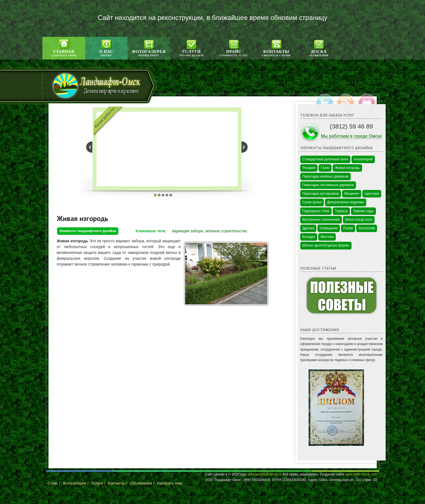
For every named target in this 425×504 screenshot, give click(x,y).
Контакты (276, 53)
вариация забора (188, 231)
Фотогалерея (149, 53)
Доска (319, 53)
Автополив (367, 228)
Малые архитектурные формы (326, 245)
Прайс (234, 53)
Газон (325, 168)
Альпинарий (363, 159)
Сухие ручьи (312, 202)
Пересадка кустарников (321, 194)
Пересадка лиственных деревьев (328, 185)
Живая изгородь (82, 218)
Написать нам (170, 483)
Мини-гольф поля (359, 220)
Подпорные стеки (316, 211)
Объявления (141, 483)
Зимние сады (363, 211)
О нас (106, 53)
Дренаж (308, 228)
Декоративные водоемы (346, 202)
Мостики (327, 237)
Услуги (191, 53)
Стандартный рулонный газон (325, 159)
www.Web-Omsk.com (361, 474)
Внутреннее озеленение (321, 220)
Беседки (309, 237)
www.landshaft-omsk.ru (264, 474)
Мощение (352, 194)
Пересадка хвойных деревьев (326, 176)
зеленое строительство (226, 231)
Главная (64, 53)
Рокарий (309, 168)
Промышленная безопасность (323, 319)
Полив (348, 228)
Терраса (341, 211)
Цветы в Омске (312, 455)
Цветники (372, 194)
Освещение (329, 228)
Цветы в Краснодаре (316, 257)
